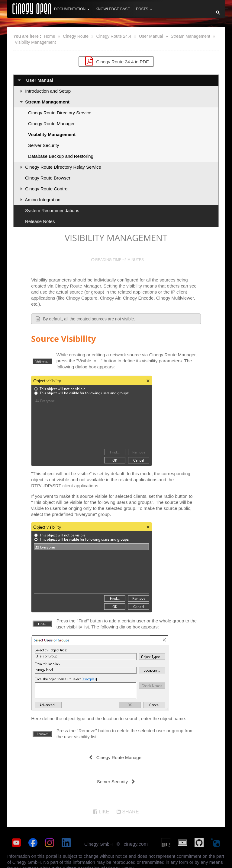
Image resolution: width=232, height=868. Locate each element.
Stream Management (190, 36)
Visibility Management (35, 42)
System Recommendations (52, 210)
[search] (186, 14)
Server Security (44, 145)
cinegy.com (136, 844)
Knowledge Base (113, 9)
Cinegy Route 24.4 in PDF (116, 61)
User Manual (151, 36)
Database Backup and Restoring (61, 156)
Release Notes (40, 221)
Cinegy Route (76, 36)
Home (49, 36)
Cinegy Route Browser (48, 178)
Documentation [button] (72, 9)
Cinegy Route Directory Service (60, 113)
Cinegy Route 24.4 (114, 36)
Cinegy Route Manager (51, 124)
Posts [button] (144, 9)
